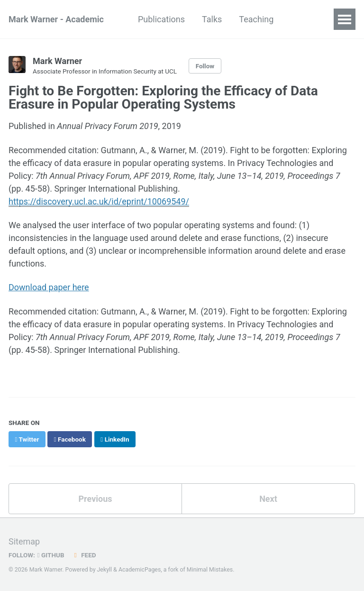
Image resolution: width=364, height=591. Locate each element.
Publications (161, 19)
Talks (212, 19)
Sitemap (24, 541)
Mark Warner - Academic (56, 19)
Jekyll (105, 570)
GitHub (51, 555)
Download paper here (49, 287)
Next (268, 499)
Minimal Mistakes (210, 570)
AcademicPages (140, 570)
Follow (205, 66)
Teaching (256, 19)
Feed (84, 555)
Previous (96, 499)
